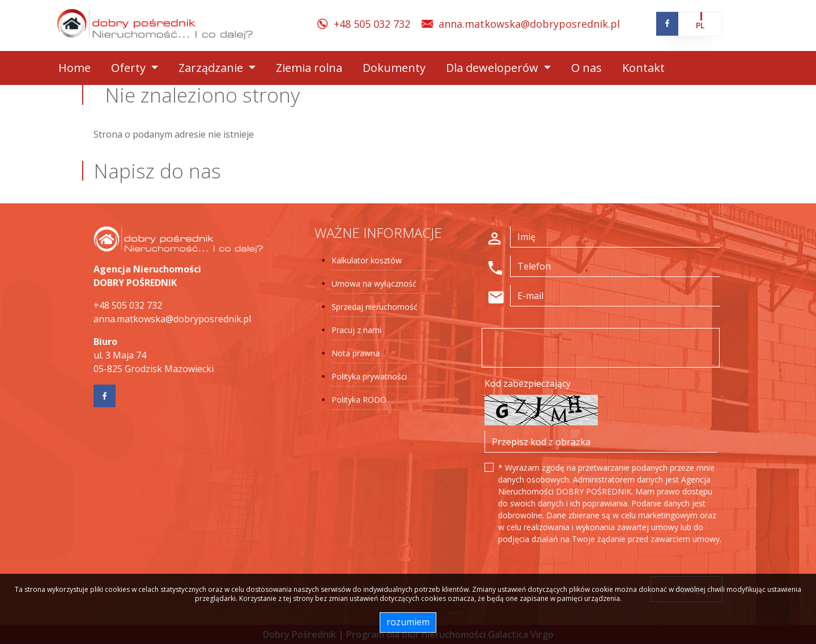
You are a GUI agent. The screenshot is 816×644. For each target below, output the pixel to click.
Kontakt (643, 68)
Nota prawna (356, 353)
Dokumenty (394, 68)
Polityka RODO (359, 400)
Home (75, 68)
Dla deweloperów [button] (494, 68)
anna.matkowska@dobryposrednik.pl (529, 24)
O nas (586, 68)
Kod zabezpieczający (528, 383)
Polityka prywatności (369, 376)
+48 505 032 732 (372, 24)
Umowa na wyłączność (374, 283)
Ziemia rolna (309, 68)
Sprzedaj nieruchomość (375, 307)
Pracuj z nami (356, 330)
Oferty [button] (130, 68)
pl (700, 25)
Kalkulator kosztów (367, 260)
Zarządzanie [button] (212, 68)
